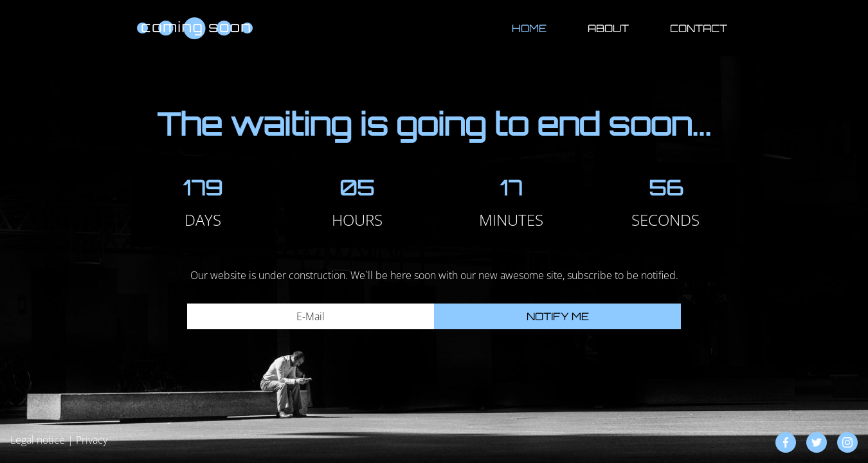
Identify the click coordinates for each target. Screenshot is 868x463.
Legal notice (38, 440)
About (608, 28)
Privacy (92, 440)
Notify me (558, 316)
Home (529, 28)
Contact (699, 28)
